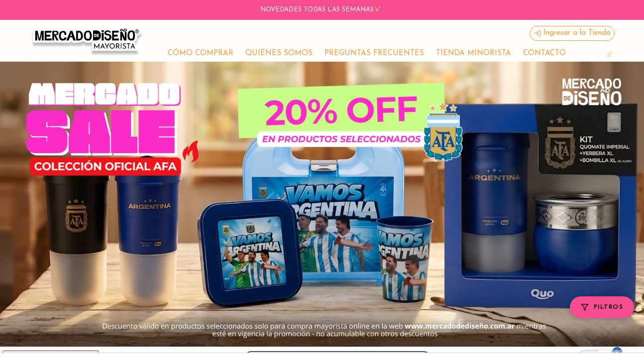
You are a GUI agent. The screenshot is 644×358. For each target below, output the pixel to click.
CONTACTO (544, 53)
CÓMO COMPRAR (201, 53)
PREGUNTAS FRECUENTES (374, 53)
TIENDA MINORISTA (474, 53)
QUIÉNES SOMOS (279, 53)
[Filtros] (602, 307)
